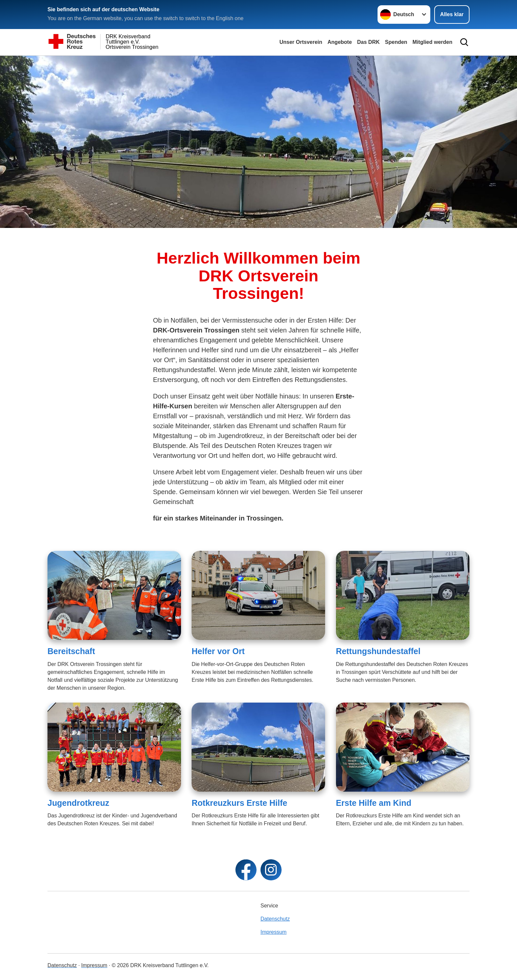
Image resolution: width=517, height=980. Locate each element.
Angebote (340, 42)
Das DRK (368, 42)
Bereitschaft (71, 651)
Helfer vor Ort (218, 651)
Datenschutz (275, 919)
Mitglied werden (432, 42)
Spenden (396, 42)
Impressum (274, 932)
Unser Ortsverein (301, 42)
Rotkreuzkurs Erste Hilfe (239, 803)
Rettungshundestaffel (378, 651)
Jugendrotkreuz (78, 803)
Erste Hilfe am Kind (374, 803)
